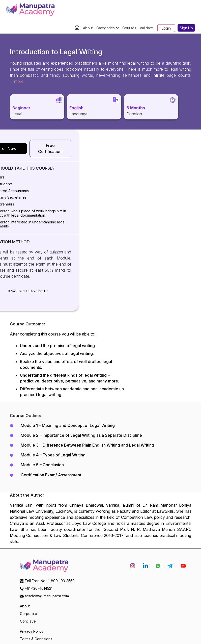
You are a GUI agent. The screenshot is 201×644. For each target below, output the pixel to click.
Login (166, 28)
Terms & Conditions (36, 606)
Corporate (28, 581)
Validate (146, 28)
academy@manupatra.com (47, 563)
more (19, 81)
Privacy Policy (32, 598)
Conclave (28, 588)
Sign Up (186, 28)
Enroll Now (53, 145)
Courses (129, 28)
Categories (108, 28)
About (88, 28)
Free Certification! (148, 145)
